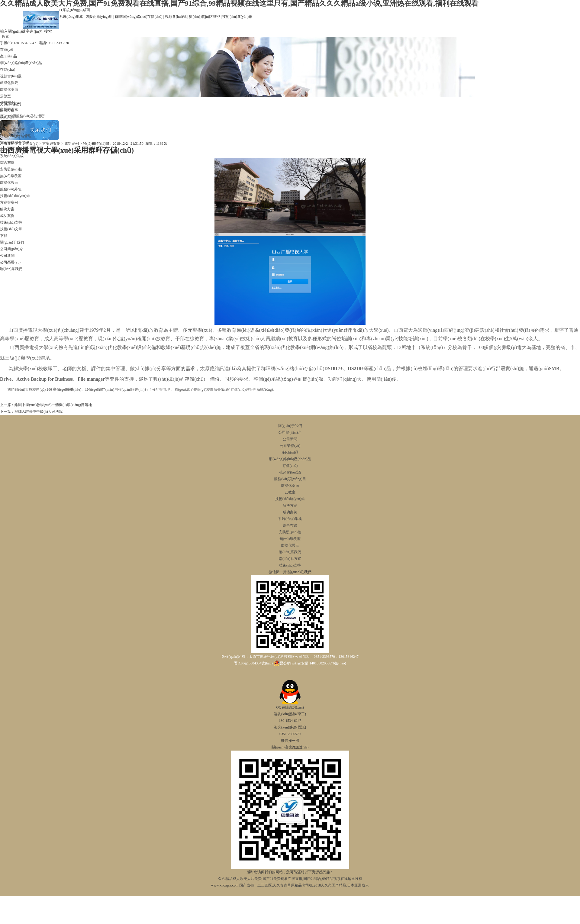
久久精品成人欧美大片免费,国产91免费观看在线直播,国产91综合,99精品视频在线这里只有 (290, 879)
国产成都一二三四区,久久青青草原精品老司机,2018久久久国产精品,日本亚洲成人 (304, 885)
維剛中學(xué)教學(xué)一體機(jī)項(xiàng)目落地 (53, 405)
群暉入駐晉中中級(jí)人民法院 (39, 412)
